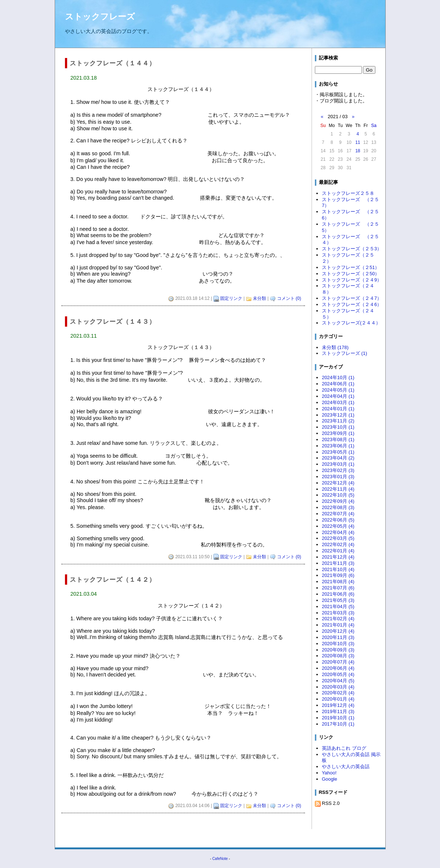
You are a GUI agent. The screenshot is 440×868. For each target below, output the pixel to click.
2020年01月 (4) (338, 699)
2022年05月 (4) (338, 526)
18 (358, 151)
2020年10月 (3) (338, 644)
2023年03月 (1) (338, 464)
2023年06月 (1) (338, 446)
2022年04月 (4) (338, 532)
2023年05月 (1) (338, 452)
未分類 (259, 298)
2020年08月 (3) (338, 656)
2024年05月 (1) (338, 390)
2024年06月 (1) (338, 384)
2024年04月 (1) (338, 396)
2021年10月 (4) (338, 569)
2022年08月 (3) (338, 507)
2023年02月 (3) (338, 470)
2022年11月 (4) (338, 489)
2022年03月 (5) (338, 538)
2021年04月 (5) (338, 606)
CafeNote (220, 859)
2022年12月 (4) (338, 483)
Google (330, 779)
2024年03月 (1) (338, 402)
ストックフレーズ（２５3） (352, 249)
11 (358, 142)
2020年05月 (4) (338, 674)
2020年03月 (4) (338, 687)
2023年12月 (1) (338, 415)
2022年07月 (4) (338, 514)
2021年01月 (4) (338, 625)
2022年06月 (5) (338, 520)
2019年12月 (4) (338, 705)
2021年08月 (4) (338, 582)
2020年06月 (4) (338, 668)
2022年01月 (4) (338, 551)
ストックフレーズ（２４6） (352, 304)
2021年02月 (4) (338, 619)
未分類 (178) (335, 347)
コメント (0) (289, 298)
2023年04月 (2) (338, 458)
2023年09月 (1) (338, 433)
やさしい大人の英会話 (346, 767)
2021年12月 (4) (338, 557)
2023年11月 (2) (338, 421)
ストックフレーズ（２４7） (352, 298)
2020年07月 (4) (338, 662)
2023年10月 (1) (338, 427)
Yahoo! (329, 773)
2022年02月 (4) (338, 544)
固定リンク (231, 298)
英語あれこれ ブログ (344, 748)
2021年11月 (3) (338, 563)
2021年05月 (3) (338, 600)
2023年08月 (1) (338, 440)
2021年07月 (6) (338, 588)
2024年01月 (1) (338, 409)
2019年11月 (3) (338, 711)
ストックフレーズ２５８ (348, 193)
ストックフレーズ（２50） (351, 274)
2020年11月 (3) (338, 637)
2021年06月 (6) (338, 594)
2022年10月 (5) (338, 495)
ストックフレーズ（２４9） (352, 280)
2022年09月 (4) (338, 501)
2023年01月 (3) (338, 477)
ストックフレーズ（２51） (351, 267)
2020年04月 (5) (338, 681)
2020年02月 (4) (338, 693)
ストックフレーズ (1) (344, 353)
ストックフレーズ (100, 17)
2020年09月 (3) (338, 650)
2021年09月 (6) (338, 575)
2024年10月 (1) (338, 377)
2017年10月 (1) (338, 724)
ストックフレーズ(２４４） (351, 323)
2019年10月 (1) (338, 718)
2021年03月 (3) (338, 613)
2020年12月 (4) (338, 631)
